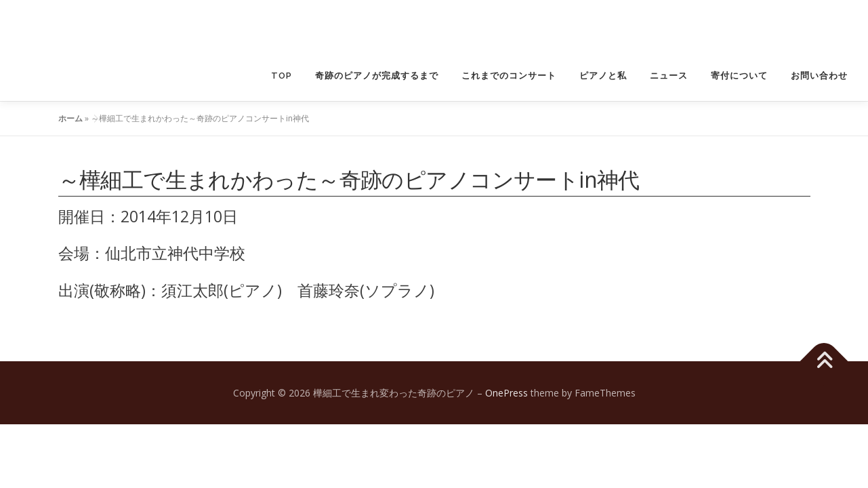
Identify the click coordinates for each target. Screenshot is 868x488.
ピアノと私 (603, 76)
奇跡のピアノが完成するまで (377, 76)
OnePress (507, 393)
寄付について (739, 76)
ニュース (669, 76)
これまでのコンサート (509, 76)
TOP (282, 76)
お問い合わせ (819, 76)
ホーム (70, 118)
